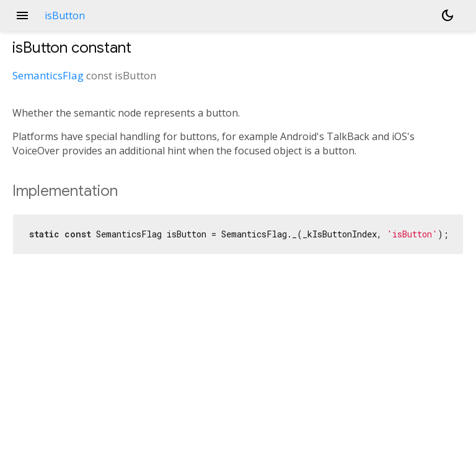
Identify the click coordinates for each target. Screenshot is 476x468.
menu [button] (22, 15)
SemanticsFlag (48, 75)
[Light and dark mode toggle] (447, 15)
